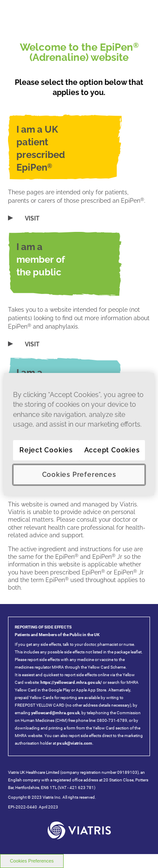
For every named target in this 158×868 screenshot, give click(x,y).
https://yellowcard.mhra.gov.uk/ (71, 682)
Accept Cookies (112, 450)
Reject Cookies (46, 450)
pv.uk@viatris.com (75, 743)
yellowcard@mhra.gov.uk (55, 713)
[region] (79, 434)
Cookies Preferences (79, 475)
